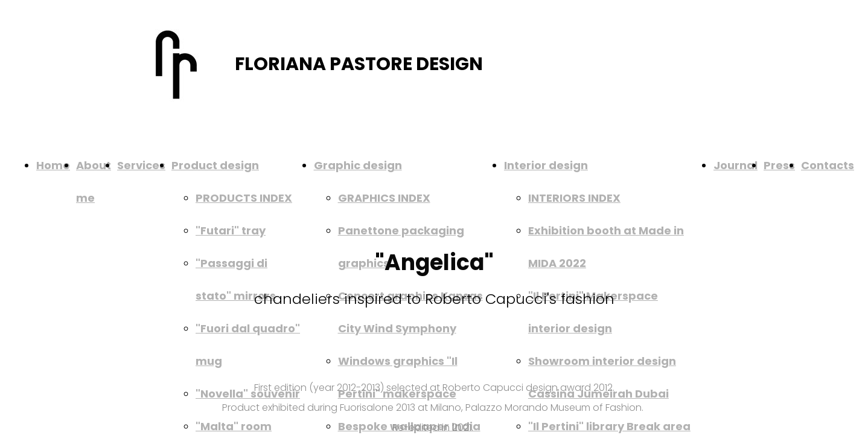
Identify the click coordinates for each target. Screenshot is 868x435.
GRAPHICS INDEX (384, 198)
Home (53, 165)
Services (141, 165)
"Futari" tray (231, 230)
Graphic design (358, 165)
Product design (215, 165)
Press (779, 165)
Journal (736, 165)
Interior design (546, 165)
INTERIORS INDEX (574, 198)
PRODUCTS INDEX (244, 198)
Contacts (828, 165)
